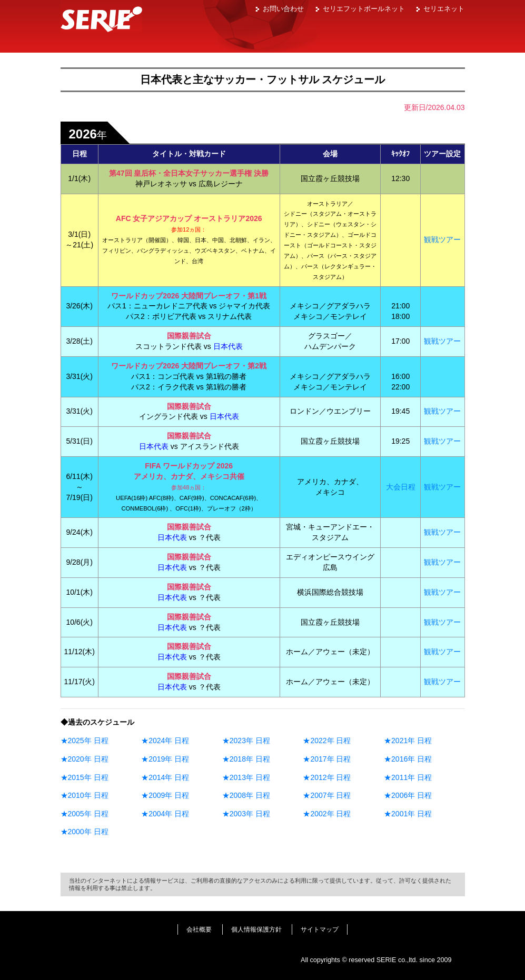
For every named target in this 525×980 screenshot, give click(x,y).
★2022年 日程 (327, 741)
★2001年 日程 (408, 814)
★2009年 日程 (165, 795)
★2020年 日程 (85, 759)
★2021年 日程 (408, 741)
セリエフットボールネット (364, 9)
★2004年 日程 (165, 814)
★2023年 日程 (246, 741)
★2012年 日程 (327, 777)
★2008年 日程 (246, 795)
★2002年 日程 (327, 814)
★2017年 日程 (327, 759)
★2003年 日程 (246, 814)
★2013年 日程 (246, 777)
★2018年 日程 (246, 759)
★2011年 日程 (408, 777)
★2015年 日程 (85, 777)
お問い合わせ (283, 9)
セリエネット (444, 9)
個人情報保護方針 (256, 929)
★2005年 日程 (85, 814)
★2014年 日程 (165, 777)
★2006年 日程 (408, 795)
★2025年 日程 (85, 741)
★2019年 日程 (165, 759)
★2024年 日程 (165, 741)
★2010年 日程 (85, 795)
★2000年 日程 (85, 832)
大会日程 (401, 487)
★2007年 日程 (327, 795)
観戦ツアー (442, 239)
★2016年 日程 (408, 759)
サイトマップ (320, 929)
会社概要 (199, 929)
